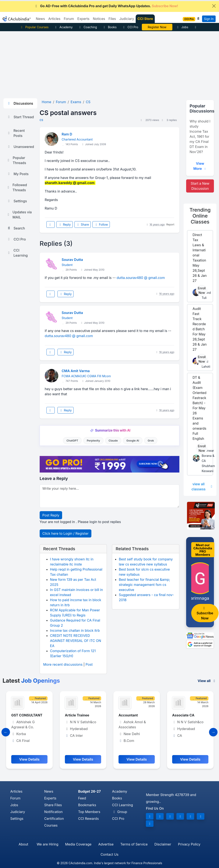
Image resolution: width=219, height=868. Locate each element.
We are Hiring (47, 844)
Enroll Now (202, 290)
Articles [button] (54, 19)
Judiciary (18, 812)
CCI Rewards (88, 819)
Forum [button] (69, 19)
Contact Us (109, 854)
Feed (82, 798)
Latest (31, 681)
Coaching (88, 27)
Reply (64, 224)
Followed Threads (17, 187)
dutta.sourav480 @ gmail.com (141, 278)
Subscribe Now (205, 613)
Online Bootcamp (157, 27)
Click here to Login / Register (66, 533)
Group (119, 812)
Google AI (133, 441)
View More (200, 166)
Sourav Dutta (72, 260)
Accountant (128, 715)
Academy (63, 27)
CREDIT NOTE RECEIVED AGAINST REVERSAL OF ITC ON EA (76, 641)
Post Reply (51, 515)
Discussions (20, 103)
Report (170, 224)
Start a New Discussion (200, 186)
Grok (151, 441)
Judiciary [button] (127, 19)
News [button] (40, 19)
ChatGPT (72, 441)
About (23, 844)
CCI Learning (17, 253)
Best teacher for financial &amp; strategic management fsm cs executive (144, 585)
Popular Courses (34, 27)
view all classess (202, 487)
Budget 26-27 (89, 791)
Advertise (106, 844)
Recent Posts (16, 133)
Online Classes (200, 216)
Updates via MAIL (19, 215)
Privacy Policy (189, 844)
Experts (50, 798)
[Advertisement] (109, 63)
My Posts (18, 174)
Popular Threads (16, 160)
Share (83, 224)
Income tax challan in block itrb (75, 630)
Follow (101, 224)
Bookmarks (87, 805)
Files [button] (112, 19)
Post (89, 664)
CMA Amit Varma (76, 371)
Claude (113, 441)
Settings (17, 201)
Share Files (53, 805)
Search (16, 228)
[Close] (214, 6)
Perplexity (93, 441)
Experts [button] (83, 19)
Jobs (182, 27)
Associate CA (183, 715)
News (49, 791)
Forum (15, 798)
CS (41, 120)
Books (109, 27)
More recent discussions (63, 664)
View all (207, 681)
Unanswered (20, 147)
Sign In (209, 19)
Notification (53, 812)
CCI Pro (130, 27)
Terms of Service (134, 844)
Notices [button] (99, 19)
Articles (16, 791)
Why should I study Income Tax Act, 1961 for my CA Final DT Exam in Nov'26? (200, 136)
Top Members (89, 812)
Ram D (67, 134)
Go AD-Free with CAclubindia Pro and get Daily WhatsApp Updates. (106, 6)
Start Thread (20, 117)
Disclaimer (163, 844)
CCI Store (145, 19)
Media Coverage (78, 844)
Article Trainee (77, 715)
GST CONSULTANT (27, 715)
